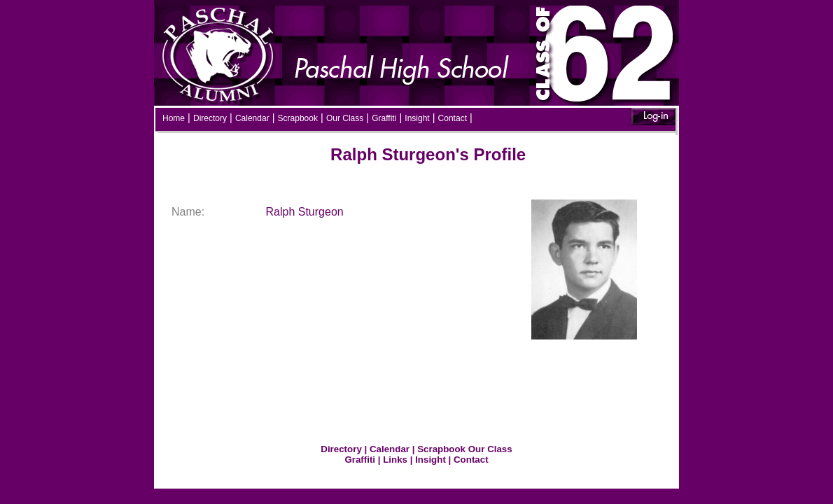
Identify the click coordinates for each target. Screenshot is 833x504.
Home (174, 118)
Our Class (345, 118)
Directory (210, 118)
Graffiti (384, 118)
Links (395, 460)
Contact (453, 118)
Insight (417, 118)
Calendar (252, 118)
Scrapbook (298, 118)
